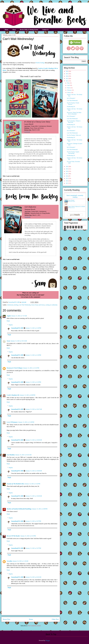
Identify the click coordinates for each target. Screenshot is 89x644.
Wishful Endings (40, 63)
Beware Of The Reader (13, 536)
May (68, 83)
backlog (16, 305)
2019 (67, 169)
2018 (67, 171)
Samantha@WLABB (17, 328)
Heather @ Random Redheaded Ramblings (19, 509)
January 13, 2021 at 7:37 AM (19, 316)
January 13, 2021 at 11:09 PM (26, 422)
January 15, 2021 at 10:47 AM (34, 409)
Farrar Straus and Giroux (38, 305)
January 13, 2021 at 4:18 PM (33, 328)
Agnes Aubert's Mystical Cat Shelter (77, 207)
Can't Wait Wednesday (25, 305)
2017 (67, 174)
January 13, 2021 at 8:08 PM (28, 395)
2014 (67, 181)
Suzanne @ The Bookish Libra (15, 484)
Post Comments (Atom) (34, 626)
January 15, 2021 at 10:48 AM (34, 440)
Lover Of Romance (12, 422)
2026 (67, 71)
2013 (67, 183)
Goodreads (27, 132)
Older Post (55, 619)
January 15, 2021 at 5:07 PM (33, 521)
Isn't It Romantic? (71, 98)
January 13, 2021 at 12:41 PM (31, 368)
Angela (9, 316)
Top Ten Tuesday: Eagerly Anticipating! (73, 153)
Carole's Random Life (13, 395)
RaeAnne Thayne (72, 201)
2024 (67, 76)
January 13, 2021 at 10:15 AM (19, 341)
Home (6, 30)
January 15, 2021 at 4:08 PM (40, 509)
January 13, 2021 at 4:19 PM (33, 382)
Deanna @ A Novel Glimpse (15, 368)
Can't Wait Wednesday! (72, 101)
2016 (67, 176)
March (69, 88)
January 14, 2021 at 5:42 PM (32, 484)
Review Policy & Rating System (29, 30)
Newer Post (6, 619)
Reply (8, 321)
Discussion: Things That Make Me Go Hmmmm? (74, 113)
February (69, 90)
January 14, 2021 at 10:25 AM (23, 455)
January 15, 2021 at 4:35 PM (28, 536)
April (69, 85)
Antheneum (10, 305)
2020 (67, 167)
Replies (11, 325)
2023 (67, 79)
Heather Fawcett (72, 208)
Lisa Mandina (11, 455)
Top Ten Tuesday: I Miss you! (74, 135)
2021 (67, 81)
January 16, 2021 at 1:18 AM (20, 561)
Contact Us (45, 30)
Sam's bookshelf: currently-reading (75, 196)
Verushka (9, 561)
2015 (67, 178)
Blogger (48, 641)
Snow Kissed (71, 200)
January (69, 93)
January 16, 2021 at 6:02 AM (33, 577)
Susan (8, 341)
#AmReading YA (71, 107)
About (14, 30)
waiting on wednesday (52, 305)
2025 (67, 74)
